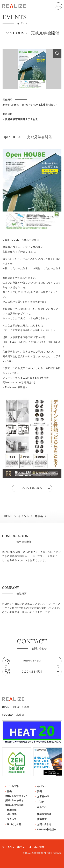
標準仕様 (12, 810)
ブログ (41, 802)
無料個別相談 (44, 814)
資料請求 (42, 819)
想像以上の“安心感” (15, 805)
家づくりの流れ (15, 824)
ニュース (42, 807)
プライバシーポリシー (15, 847)
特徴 (9, 791)
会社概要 (12, 814)
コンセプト (13, 786)
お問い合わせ (44, 824)
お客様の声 (43, 796)
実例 (39, 791)
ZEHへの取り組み (47, 829)
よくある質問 (37, 847)
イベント (42, 786)
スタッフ (12, 819)
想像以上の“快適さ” (15, 800)
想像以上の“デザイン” (16, 796)
